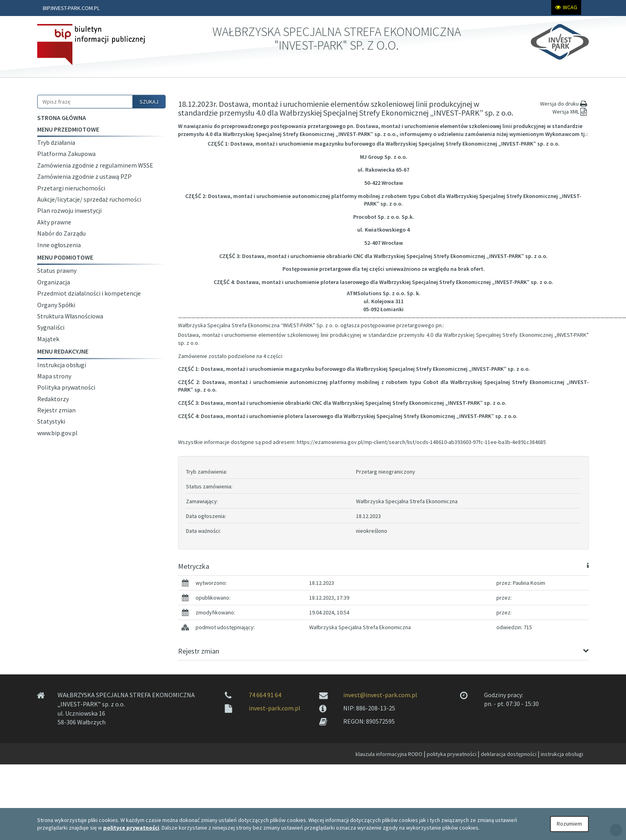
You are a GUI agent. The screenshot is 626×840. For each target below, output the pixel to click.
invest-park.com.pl (275, 708)
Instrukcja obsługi (62, 365)
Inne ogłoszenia (59, 245)
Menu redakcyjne (63, 351)
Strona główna (62, 118)
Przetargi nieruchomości (71, 188)
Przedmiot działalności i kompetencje (89, 293)
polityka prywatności (452, 754)
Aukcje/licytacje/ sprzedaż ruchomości (89, 199)
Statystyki (51, 421)
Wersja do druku (564, 104)
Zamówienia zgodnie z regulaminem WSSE (95, 165)
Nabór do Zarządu (61, 233)
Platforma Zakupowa (66, 154)
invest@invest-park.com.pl (380, 695)
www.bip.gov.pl (57, 433)
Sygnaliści (51, 327)
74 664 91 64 (265, 695)
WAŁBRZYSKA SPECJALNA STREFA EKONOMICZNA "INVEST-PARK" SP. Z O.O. (337, 38)
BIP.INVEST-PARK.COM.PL (71, 8)
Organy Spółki (56, 305)
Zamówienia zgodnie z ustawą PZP (84, 176)
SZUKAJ (149, 102)
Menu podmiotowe (65, 257)
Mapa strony (54, 376)
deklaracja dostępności (509, 754)
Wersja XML (571, 112)
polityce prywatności (131, 828)
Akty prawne (54, 222)
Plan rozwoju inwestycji (69, 210)
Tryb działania (56, 142)
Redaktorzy (53, 399)
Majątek (48, 339)
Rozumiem (569, 824)
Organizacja (54, 282)
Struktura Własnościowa (70, 316)
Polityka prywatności (66, 387)
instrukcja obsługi (562, 754)
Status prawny (57, 270)
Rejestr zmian (56, 410)
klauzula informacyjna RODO (389, 754)
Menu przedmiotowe (68, 129)
